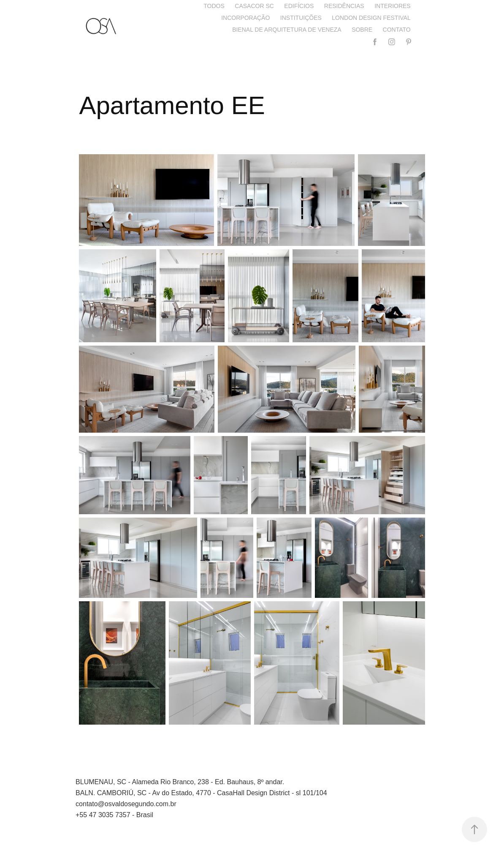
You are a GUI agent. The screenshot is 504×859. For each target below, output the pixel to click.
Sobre (362, 30)
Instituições (301, 18)
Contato (397, 30)
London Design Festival (371, 18)
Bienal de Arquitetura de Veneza (287, 30)
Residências (344, 6)
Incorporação (245, 18)
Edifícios (299, 6)
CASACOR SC (254, 6)
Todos (214, 6)
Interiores (393, 6)
